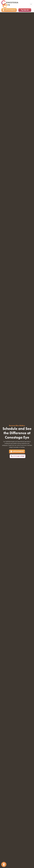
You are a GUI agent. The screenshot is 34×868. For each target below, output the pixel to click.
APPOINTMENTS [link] (9, 10)
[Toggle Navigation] (31, 4)
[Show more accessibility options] (4, 865)
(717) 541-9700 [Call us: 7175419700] (18, 456)
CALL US (25, 10)
